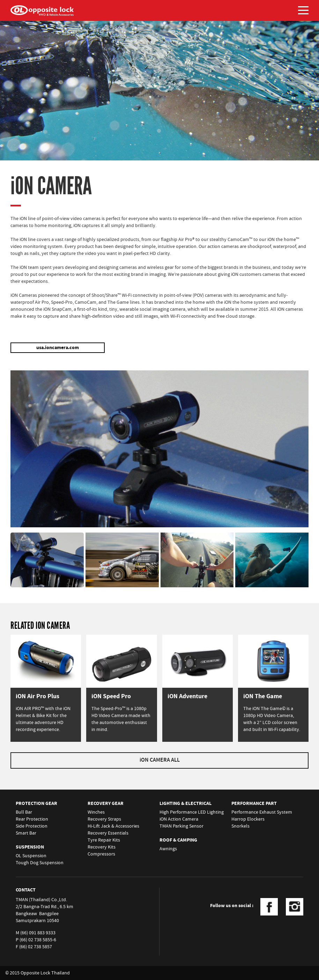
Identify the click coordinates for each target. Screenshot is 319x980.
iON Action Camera (179, 819)
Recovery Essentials (108, 833)
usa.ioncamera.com (58, 348)
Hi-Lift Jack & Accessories (113, 826)
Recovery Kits (102, 847)
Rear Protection (32, 819)
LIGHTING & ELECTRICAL (186, 804)
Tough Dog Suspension (40, 863)
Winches (96, 812)
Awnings (168, 849)
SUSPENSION (30, 847)
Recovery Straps (104, 819)
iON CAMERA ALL (160, 760)
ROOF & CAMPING (178, 840)
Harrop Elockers (248, 819)
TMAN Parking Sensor (181, 826)
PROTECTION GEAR (36, 804)
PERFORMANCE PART (254, 804)
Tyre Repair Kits (104, 840)
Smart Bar (26, 833)
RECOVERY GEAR (106, 804)
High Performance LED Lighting (192, 812)
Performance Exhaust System (262, 812)
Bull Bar (24, 812)
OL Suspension (31, 856)
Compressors (101, 854)
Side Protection (32, 826)
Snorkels (240, 826)
